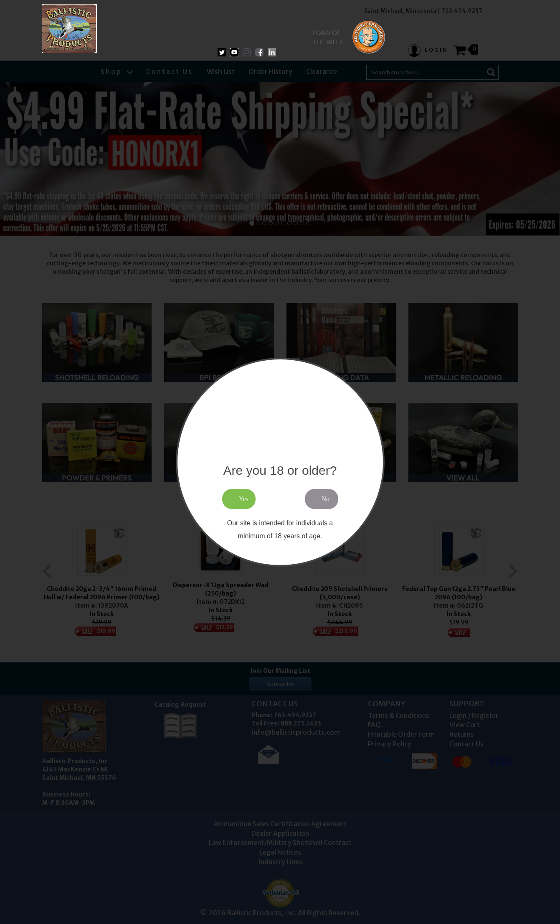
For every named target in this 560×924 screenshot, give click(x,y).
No (326, 499)
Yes (244, 499)
